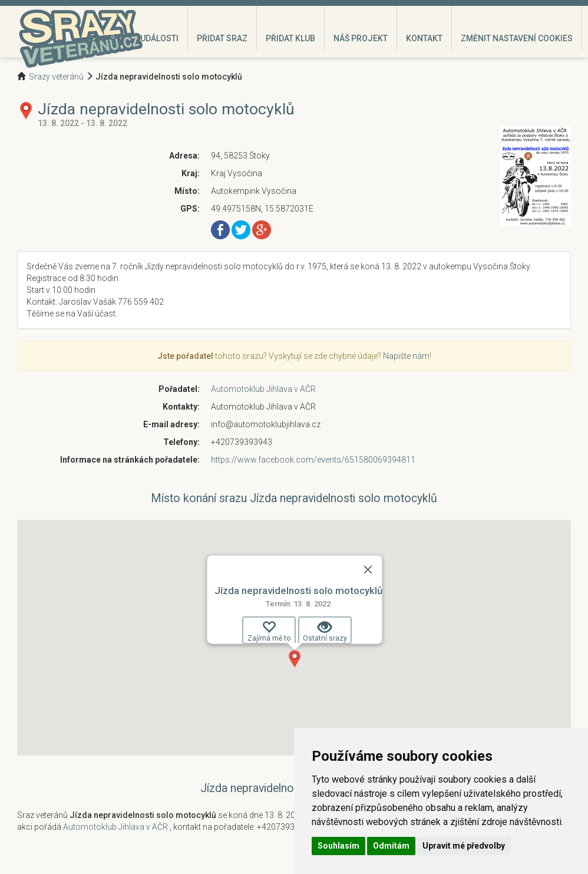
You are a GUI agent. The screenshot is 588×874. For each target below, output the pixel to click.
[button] (295, 659)
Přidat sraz (222, 38)
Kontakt (424, 38)
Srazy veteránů (56, 77)
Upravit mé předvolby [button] (464, 846)
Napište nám (406, 356)
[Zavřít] (368, 569)
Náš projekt (361, 38)
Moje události (147, 38)
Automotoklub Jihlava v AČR (263, 389)
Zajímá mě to (269, 631)
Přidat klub (290, 38)
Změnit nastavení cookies (517, 38)
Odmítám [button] (391, 846)
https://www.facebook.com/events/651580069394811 (313, 460)
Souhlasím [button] (338, 846)
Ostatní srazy (325, 631)
